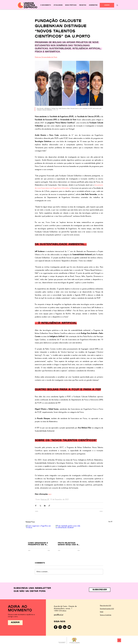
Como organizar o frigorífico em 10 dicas (38, 544)
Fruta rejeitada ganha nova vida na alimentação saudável (69, 544)
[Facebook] (56, 627)
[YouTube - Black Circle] (69, 627)
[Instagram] (60, 627)
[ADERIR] (107, 5)
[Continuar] (119, 640)
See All (110, 522)
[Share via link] (49, 506)
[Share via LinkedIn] (45, 506)
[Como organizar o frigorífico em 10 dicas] (39, 532)
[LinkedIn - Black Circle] (65, 627)
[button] (100, 590)
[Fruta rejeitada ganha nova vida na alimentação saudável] (69, 532)
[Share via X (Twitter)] (40, 506)
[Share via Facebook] (36, 506)
